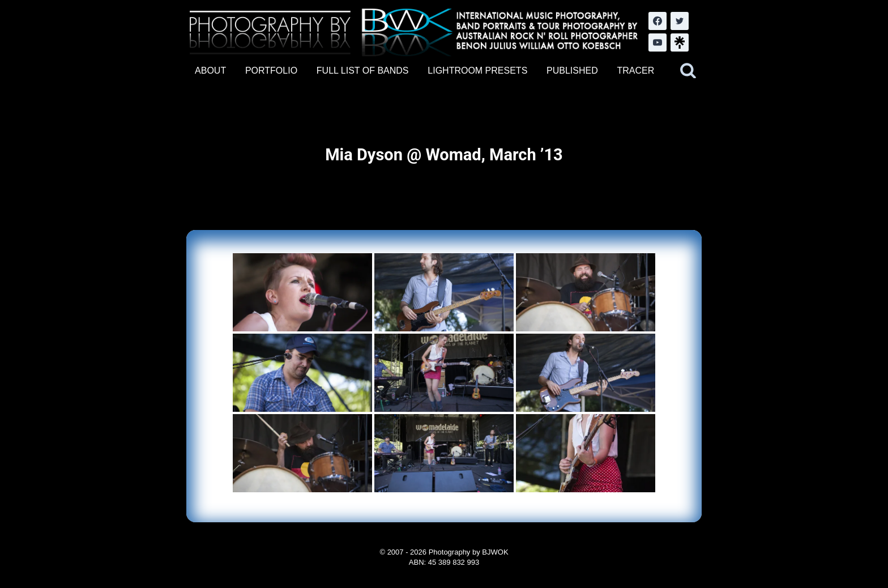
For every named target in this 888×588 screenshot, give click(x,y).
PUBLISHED (572, 71)
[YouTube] (658, 42)
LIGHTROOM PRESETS (477, 71)
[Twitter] (680, 21)
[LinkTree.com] (680, 42)
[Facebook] (658, 21)
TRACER (635, 71)
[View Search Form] (688, 71)
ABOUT (210, 71)
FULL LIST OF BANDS (363, 71)
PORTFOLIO (271, 71)
